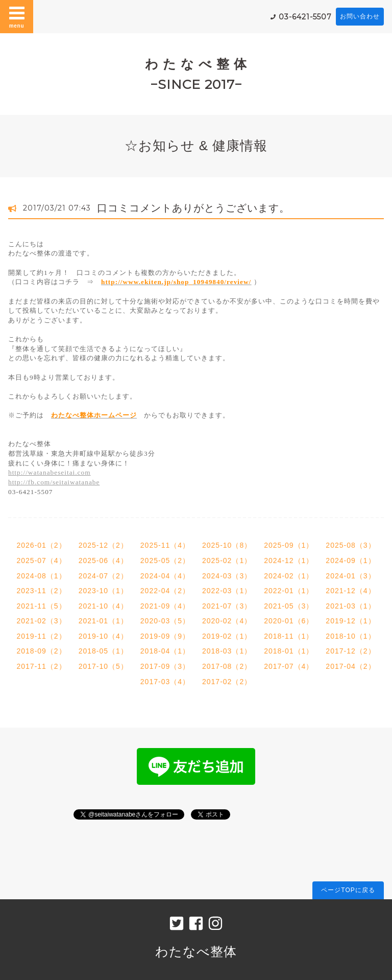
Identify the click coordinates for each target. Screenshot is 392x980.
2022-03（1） (227, 591)
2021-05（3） (289, 606)
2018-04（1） (165, 651)
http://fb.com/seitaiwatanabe (54, 482)
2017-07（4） (289, 666)
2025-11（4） (165, 545)
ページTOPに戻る (348, 890)
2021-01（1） (103, 621)
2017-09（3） (165, 666)
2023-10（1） (103, 591)
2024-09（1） (350, 561)
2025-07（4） (41, 561)
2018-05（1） (103, 651)
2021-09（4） (165, 606)
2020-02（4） (227, 621)
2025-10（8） (227, 545)
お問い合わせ (360, 16)
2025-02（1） (227, 561)
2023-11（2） (41, 591)
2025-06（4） (103, 561)
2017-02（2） (227, 682)
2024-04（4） (165, 576)
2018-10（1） (350, 636)
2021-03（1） (350, 606)
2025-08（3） (350, 545)
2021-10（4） (103, 606)
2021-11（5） (41, 606)
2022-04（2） (165, 591)
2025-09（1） (289, 545)
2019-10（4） (103, 636)
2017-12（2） (350, 651)
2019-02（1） (227, 636)
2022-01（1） (289, 591)
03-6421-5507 (305, 17)
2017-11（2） (41, 666)
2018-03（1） (227, 651)
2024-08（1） (41, 576)
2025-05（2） (165, 561)
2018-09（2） (41, 651)
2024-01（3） (350, 576)
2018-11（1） (289, 636)
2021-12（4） (350, 591)
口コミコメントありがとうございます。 (193, 208)
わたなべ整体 (196, 951)
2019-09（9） (165, 636)
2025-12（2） (103, 545)
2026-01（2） (41, 545)
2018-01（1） (289, 651)
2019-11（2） (41, 636)
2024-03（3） (227, 576)
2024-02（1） (289, 576)
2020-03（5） (165, 621)
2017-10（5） (103, 666)
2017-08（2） (227, 666)
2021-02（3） (41, 621)
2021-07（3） (227, 606)
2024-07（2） (103, 576)
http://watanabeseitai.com (50, 472)
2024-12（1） (289, 561)
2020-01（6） (289, 621)
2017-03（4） (165, 682)
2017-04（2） (350, 666)
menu (17, 16)
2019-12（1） (350, 621)
